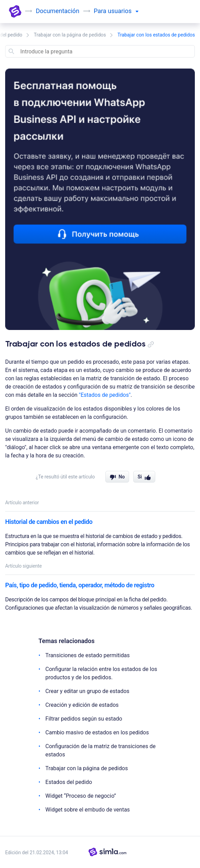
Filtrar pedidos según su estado (84, 719)
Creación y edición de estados (82, 705)
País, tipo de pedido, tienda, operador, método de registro (80, 585)
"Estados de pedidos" (105, 395)
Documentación (57, 11)
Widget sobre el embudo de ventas (88, 810)
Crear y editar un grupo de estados (87, 691)
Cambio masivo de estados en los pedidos (97, 732)
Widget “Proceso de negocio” (81, 796)
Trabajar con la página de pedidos (70, 35)
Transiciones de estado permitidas (88, 655)
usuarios (123, 11)
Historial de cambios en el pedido (49, 522)
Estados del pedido (69, 782)
